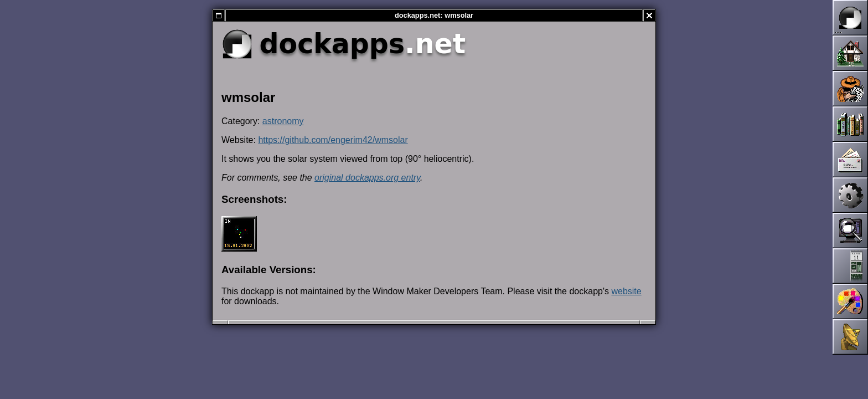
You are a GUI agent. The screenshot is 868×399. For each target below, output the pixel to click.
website (626, 291)
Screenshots (850, 231)
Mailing (850, 160)
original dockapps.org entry (367, 178)
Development (850, 195)
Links (850, 337)
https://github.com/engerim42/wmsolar (333, 140)
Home (850, 53)
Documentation (850, 124)
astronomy (283, 121)
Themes (850, 301)
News (850, 89)
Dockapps (850, 266)
